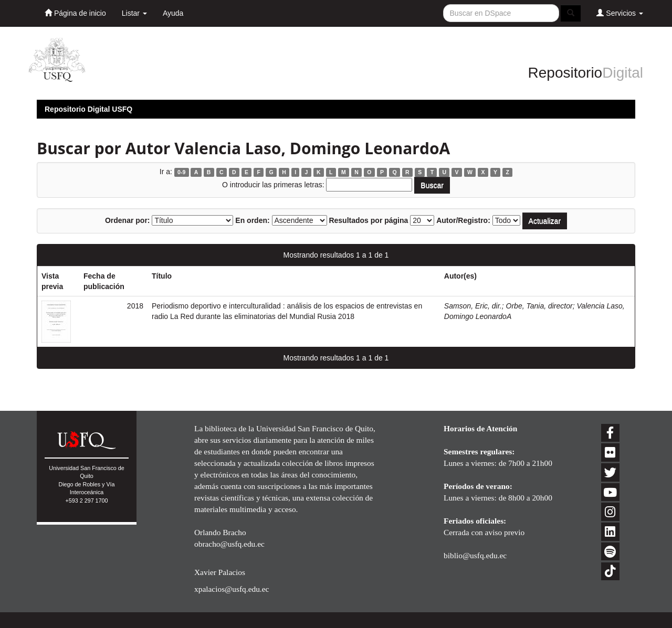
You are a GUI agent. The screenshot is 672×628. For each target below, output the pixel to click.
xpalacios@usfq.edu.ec (232, 589)
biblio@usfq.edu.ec (475, 555)
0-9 (181, 172)
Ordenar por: (128, 220)
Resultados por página (368, 220)
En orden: (252, 220)
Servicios (620, 13)
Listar (134, 13)
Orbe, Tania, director (539, 306)
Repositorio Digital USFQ (88, 109)
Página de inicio (75, 13)
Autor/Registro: (463, 220)
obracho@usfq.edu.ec (229, 544)
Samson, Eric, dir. (473, 306)
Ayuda (173, 13)
